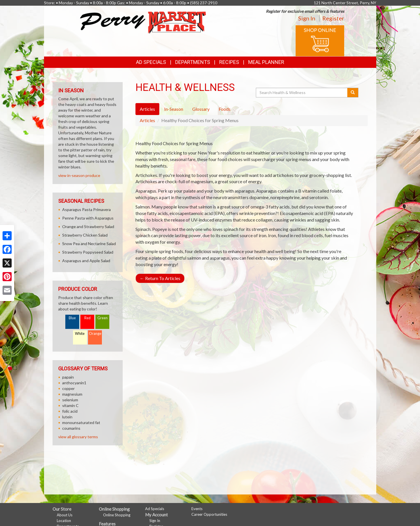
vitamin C (70, 405)
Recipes (229, 62)
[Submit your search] (353, 93)
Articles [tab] (147, 109)
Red (87, 318)
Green (103, 318)
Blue (72, 318)
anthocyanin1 (74, 383)
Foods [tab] (225, 109)
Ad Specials (151, 62)
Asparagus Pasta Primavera (86, 209)
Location (64, 521)
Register (333, 18)
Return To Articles (160, 278)
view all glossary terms (78, 437)
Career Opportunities (209, 514)
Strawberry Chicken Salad (85, 235)
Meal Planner (266, 62)
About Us (65, 515)
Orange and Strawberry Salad (88, 227)
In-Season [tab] (174, 109)
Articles (147, 120)
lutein (67, 417)
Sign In (307, 18)
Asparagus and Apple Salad (86, 261)
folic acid (70, 411)
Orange (95, 334)
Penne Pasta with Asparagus (88, 218)
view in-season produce (79, 175)
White (80, 334)
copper (68, 388)
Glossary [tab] (201, 109)
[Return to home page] (143, 22)
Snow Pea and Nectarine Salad (89, 244)
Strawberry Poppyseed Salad (88, 252)
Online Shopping (117, 515)
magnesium (72, 394)
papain (68, 377)
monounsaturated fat (81, 422)
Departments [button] (193, 62)
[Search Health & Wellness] (302, 93)
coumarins (71, 428)
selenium (70, 400)
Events (197, 509)
